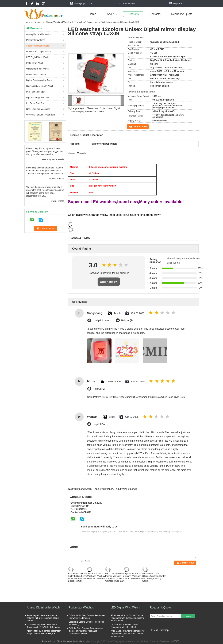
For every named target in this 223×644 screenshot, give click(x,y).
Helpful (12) (99, 389)
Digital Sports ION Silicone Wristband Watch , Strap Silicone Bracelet (136, 576)
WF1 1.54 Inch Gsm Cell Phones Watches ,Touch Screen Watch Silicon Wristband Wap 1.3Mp (117, 577)
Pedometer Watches (36, 40)
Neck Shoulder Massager (38, 109)
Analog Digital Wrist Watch (39, 34)
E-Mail (155, 630)
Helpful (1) (127, 321)
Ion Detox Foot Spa (35, 103)
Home (92, 14)
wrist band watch (83, 489)
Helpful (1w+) (100, 424)
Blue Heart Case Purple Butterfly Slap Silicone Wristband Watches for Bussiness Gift (79, 577)
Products (133, 14)
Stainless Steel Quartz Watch (40, 86)
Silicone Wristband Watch (57, 22)
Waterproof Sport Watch (37, 69)
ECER (176, 641)
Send (188, 616)
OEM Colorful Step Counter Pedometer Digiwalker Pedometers (87, 617)
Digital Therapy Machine (38, 98)
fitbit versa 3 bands (127, 489)
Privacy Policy (49, 641)
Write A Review (109, 282)
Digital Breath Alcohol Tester (39, 80)
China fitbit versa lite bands (69, 641)
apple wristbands (104, 489)
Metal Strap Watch (35, 63)
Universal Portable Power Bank (41, 115)
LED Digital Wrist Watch (37, 57)
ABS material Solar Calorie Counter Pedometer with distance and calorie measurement (127, 618)
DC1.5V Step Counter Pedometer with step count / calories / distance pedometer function (86, 631)
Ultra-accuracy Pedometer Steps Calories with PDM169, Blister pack (43, 626)
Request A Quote (182, 14)
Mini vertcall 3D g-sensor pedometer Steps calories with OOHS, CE (44, 632)
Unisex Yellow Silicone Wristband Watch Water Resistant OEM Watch (98, 576)
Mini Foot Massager (35, 92)
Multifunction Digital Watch (39, 52)
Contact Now (140, 127)
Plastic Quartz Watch (36, 75)
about (111, 14)
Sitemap (164, 630)
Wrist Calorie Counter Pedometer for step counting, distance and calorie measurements (128, 634)
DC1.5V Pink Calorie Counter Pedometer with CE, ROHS (124, 626)
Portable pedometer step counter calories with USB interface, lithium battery (43, 618)
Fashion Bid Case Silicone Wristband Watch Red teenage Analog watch (154, 577)
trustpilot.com (101, 321)
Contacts (155, 14)
